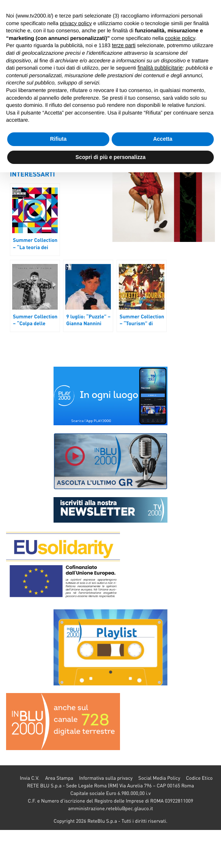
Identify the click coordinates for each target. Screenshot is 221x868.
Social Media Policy (159, 778)
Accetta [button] (163, 139)
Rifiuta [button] (58, 139)
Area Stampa (59, 778)
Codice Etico (199, 778)
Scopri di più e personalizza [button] (110, 157)
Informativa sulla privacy (106, 778)
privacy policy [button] (76, 23)
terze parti (124, 45)
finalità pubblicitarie (160, 68)
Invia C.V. (29, 778)
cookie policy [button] (180, 38)
